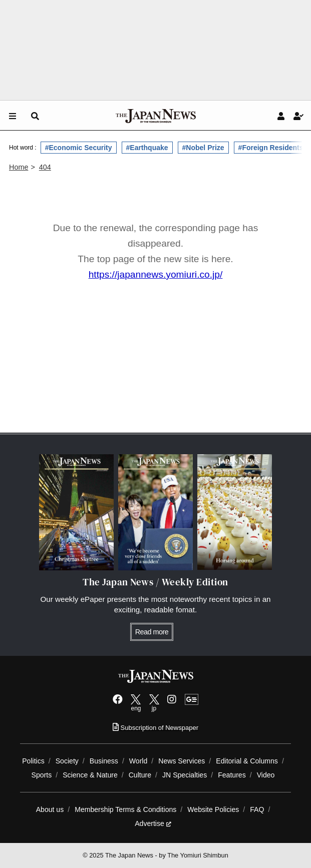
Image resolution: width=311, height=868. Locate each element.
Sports (42, 775)
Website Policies (213, 809)
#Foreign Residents (271, 148)
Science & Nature (90, 775)
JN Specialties (185, 775)
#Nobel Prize (203, 148)
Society (67, 761)
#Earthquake (147, 148)
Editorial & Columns (247, 761)
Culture (140, 775)
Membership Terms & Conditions (125, 809)
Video (266, 775)
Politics (33, 761)
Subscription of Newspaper (155, 728)
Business (104, 761)
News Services (182, 761)
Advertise (153, 823)
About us (50, 809)
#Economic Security (79, 148)
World (138, 761)
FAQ (257, 809)
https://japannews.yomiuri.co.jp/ (156, 274)
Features (232, 775)
